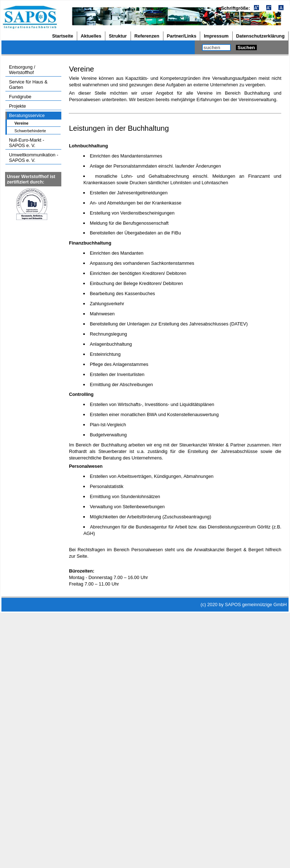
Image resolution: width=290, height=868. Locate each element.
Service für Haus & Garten (28, 85)
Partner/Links (182, 36)
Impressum (216, 36)
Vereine (21, 123)
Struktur (118, 36)
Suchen (246, 47)
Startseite (63, 36)
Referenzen (147, 36)
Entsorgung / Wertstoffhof (22, 70)
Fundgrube (20, 97)
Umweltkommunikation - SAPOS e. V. (34, 157)
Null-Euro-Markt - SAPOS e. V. (27, 143)
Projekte (17, 106)
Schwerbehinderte (30, 131)
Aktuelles (91, 36)
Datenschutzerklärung (260, 36)
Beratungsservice (27, 115)
